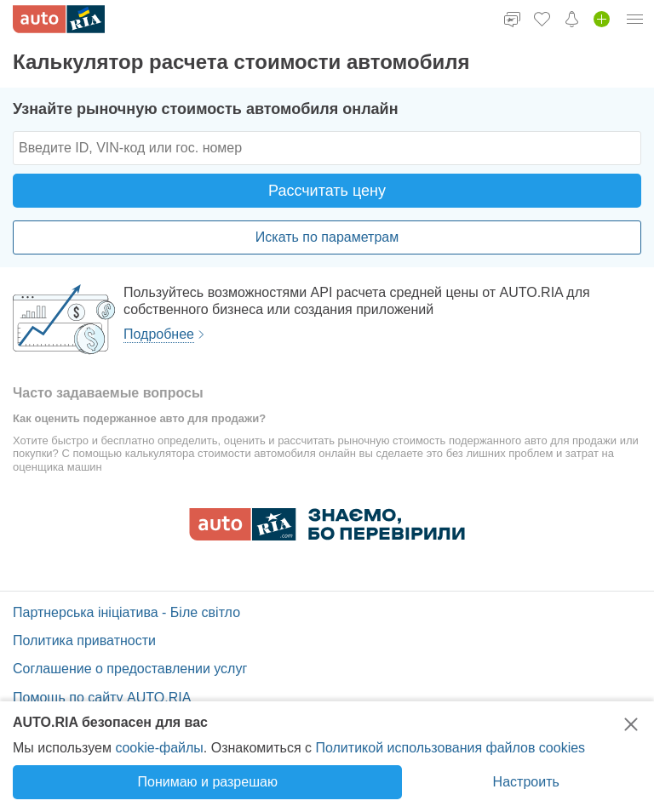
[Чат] (512, 19)
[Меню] (635, 19)
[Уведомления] (572, 19)
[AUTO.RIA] (59, 19)
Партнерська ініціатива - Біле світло (126, 612)
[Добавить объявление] (602, 19)
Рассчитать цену (327, 191)
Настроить (526, 782)
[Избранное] (542, 19)
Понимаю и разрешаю (208, 782)
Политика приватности (84, 640)
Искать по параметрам (327, 237)
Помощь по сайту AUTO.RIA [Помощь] (102, 698)
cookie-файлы (159, 748)
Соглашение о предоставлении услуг (130, 669)
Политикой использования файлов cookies (450, 748)
